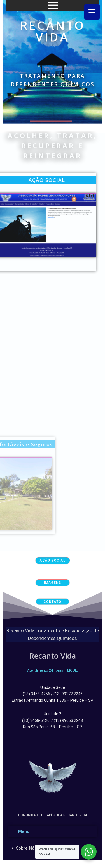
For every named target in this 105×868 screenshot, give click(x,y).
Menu (23, 831)
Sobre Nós (26, 848)
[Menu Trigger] (92, 12)
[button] (53, 832)
